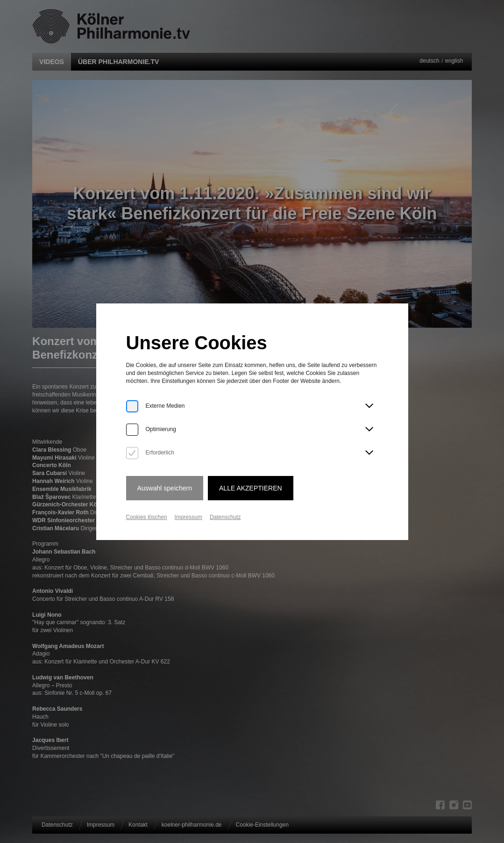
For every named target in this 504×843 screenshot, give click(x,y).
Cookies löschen (147, 517)
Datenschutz (225, 517)
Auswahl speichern (165, 488)
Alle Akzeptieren (251, 488)
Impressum (188, 517)
